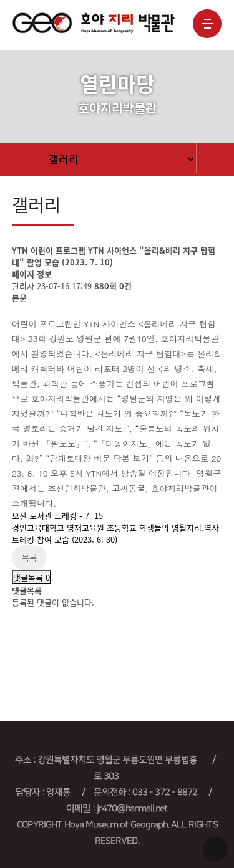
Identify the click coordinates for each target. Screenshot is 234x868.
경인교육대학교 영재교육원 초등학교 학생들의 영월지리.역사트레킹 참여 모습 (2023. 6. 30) (115, 533)
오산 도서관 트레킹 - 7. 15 (57, 516)
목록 (29, 557)
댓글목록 (32, 577)
